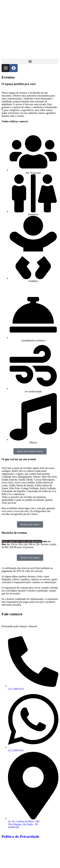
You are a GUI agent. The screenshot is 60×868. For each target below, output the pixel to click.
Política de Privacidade (20, 836)
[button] (30, 61)
